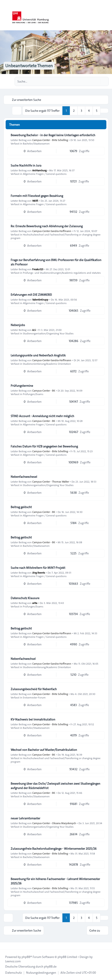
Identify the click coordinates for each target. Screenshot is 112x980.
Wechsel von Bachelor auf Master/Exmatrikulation (44, 750)
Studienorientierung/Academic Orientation (47, 364)
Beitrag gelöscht (21, 507)
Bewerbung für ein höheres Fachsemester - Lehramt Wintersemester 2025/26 (55, 881)
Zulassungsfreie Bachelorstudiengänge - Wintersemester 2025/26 (54, 849)
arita (35, 603)
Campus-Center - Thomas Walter (51, 481)
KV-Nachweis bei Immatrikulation (33, 719)
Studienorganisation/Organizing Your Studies (48, 333)
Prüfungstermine (22, 386)
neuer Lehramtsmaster (25, 818)
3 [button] (81, 111)
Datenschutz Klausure (25, 598)
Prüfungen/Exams (33, 394)
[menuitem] (13, 973)
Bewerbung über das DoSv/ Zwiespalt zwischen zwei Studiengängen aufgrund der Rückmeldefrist (55, 786)
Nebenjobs (18, 325)
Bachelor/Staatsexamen (36, 143)
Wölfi (35, 201)
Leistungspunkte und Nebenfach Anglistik (38, 355)
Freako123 (38, 269)
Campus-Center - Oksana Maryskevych (54, 823)
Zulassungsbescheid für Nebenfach (34, 689)
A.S (34, 330)
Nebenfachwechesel (24, 477)
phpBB (26, 957)
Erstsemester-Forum (34, 697)
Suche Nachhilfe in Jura (26, 165)
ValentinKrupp (40, 299)
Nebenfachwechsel (23, 659)
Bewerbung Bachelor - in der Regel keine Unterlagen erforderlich (53, 135)
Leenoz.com (13, 961)
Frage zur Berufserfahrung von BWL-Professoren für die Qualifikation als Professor (56, 262)
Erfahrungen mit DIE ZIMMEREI (31, 295)
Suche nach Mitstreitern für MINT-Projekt (38, 568)
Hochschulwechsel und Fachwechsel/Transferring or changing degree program (56, 236)
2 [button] (74, 111)
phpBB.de (50, 966)
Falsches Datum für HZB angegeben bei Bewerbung (44, 446)
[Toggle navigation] (107, 15)
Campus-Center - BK (44, 390)
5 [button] (97, 111)
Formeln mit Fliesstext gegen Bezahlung (37, 196)
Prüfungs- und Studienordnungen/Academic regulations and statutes (62, 273)
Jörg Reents (39, 573)
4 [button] (89, 111)
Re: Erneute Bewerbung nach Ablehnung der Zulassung (47, 226)
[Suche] (96, 81)
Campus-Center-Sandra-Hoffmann (52, 231)
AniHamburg (39, 170)
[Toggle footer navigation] (5, 946)
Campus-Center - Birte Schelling (50, 140)
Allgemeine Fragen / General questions (45, 174)
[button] (104, 111)
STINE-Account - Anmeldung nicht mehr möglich (42, 416)
